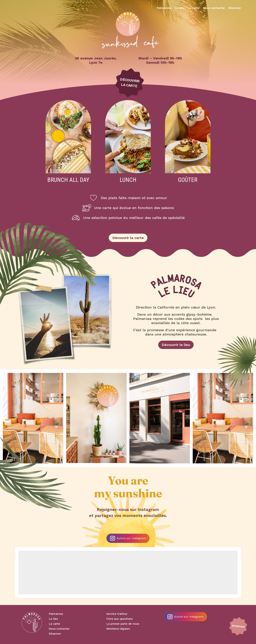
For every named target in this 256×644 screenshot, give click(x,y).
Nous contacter (214, 8)
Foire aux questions (119, 619)
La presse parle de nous (123, 624)
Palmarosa (164, 8)
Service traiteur (117, 614)
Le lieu (179, 8)
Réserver (235, 8)
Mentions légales (118, 629)
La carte (194, 8)
